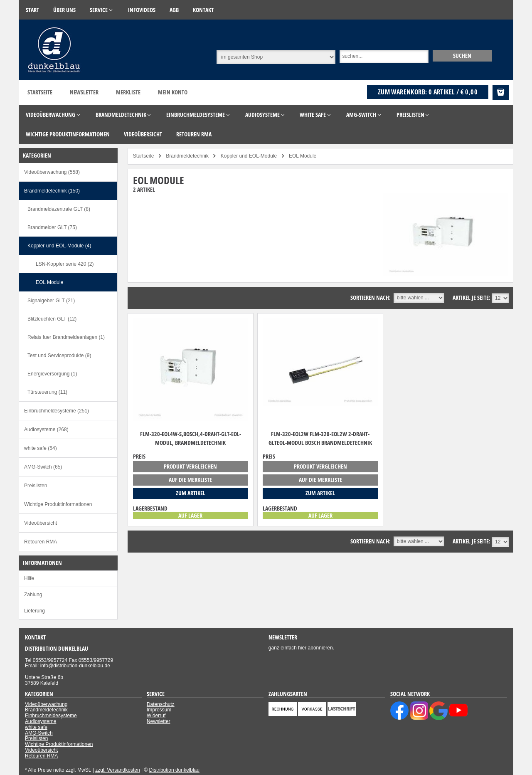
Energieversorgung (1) (52, 374)
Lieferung (34, 611)
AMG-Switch (39, 733)
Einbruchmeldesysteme (51, 716)
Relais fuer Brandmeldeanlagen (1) (66, 337)
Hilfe (29, 578)
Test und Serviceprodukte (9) (59, 355)
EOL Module (49, 282)
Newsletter (84, 92)
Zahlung (33, 595)
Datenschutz (161, 704)
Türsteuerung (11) (47, 392)
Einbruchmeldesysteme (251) (57, 411)
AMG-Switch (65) (43, 467)
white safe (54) (41, 448)
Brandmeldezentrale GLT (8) (59, 209)
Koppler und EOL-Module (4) (59, 246)
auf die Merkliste (190, 480)
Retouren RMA (41, 542)
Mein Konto (173, 92)
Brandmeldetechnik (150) (52, 191)
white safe (36, 727)
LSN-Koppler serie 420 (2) (65, 264)
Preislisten (36, 486)
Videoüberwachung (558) (52, 172)
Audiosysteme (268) (46, 429)
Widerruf (156, 716)
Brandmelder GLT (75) (52, 227)
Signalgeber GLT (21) (51, 301)
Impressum (159, 710)
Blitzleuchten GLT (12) (52, 319)
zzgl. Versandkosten (117, 770)
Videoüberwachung (46, 704)
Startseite (40, 92)
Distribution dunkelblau (174, 770)
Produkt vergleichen (190, 466)
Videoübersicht (41, 523)
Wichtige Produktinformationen (58, 504)
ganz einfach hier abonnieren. (301, 648)
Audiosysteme (41, 721)
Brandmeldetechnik (46, 710)
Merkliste (128, 92)
